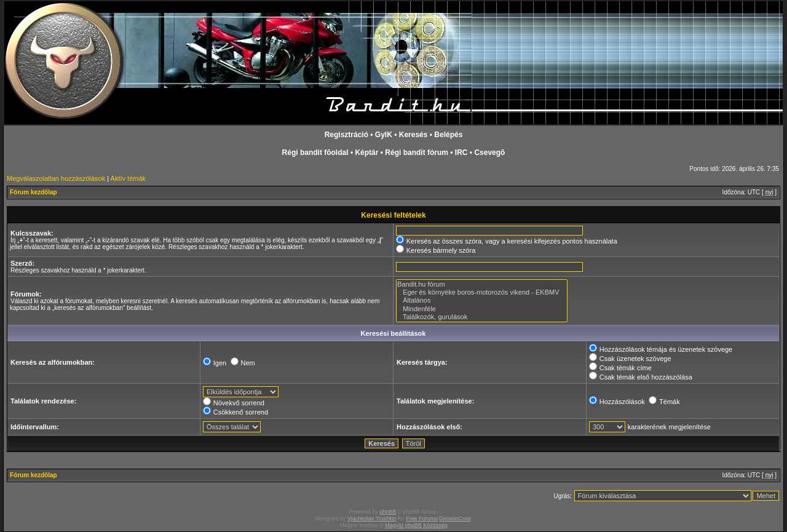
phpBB (388, 512)
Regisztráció (346, 135)
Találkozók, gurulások (482, 317)
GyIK (384, 135)
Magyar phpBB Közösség (416, 525)
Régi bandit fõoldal (315, 153)
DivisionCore (455, 518)
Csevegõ (489, 153)
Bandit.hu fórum (482, 284)
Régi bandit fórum (417, 153)
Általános (482, 300)
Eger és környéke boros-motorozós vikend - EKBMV (482, 292)
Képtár (366, 153)
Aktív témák (128, 178)
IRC (461, 153)
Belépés (448, 135)
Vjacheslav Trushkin (372, 518)
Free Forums (422, 518)
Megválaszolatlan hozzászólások (56, 178)
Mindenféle (482, 309)
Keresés (413, 135)
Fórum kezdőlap (34, 192)
